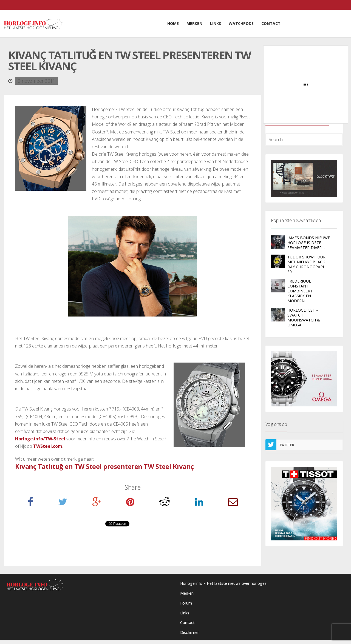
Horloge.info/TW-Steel (40, 439)
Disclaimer (189, 632)
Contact (187, 622)
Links (185, 613)
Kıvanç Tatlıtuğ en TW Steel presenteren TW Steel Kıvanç (104, 466)
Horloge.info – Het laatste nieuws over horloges (223, 583)
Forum (186, 603)
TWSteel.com (48, 446)
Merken (187, 593)
